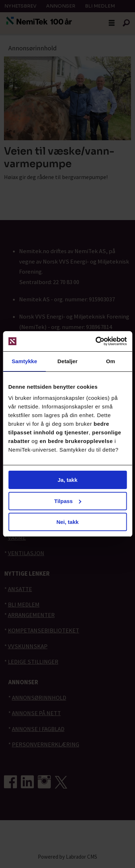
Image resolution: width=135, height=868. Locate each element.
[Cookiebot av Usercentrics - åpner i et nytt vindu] (96, 341)
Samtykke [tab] (24, 361)
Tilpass (68, 501)
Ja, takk (67, 480)
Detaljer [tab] (68, 361)
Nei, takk (68, 522)
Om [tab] (111, 361)
